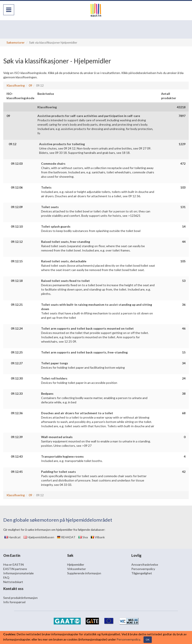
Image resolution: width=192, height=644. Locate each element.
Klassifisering (16, 85)
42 (184, 472)
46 (184, 328)
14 (184, 226)
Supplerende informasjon (84, 573)
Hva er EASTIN (13, 564)
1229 (182, 144)
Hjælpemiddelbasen (39, 537)
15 (184, 352)
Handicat (13, 537)
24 (184, 378)
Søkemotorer (16, 42)
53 (184, 281)
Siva (83, 537)
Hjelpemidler (76, 564)
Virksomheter (77, 569)
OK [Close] (148, 640)
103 (183, 187)
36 (184, 305)
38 (184, 393)
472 (183, 163)
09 (30, 85)
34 (184, 363)
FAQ (6, 577)
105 (183, 261)
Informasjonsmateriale (18, 573)
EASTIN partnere (15, 569)
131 (183, 207)
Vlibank (98, 537)
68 (184, 413)
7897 (182, 116)
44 (184, 242)
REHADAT (66, 537)
